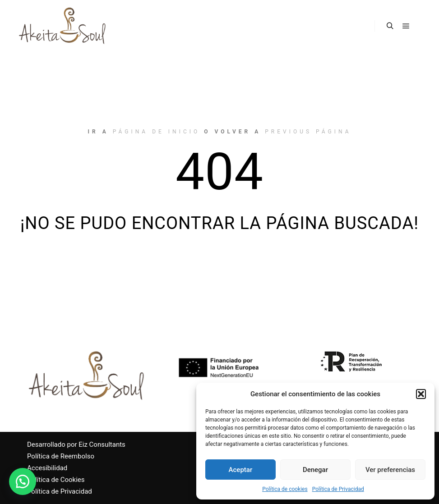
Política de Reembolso (61, 456)
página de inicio (157, 132)
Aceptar (241, 470)
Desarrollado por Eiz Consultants (76, 444)
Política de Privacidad (338, 489)
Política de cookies (285, 489)
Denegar (315, 470)
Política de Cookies (56, 480)
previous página (308, 132)
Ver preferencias (390, 470)
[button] (421, 394)
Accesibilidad (47, 468)
